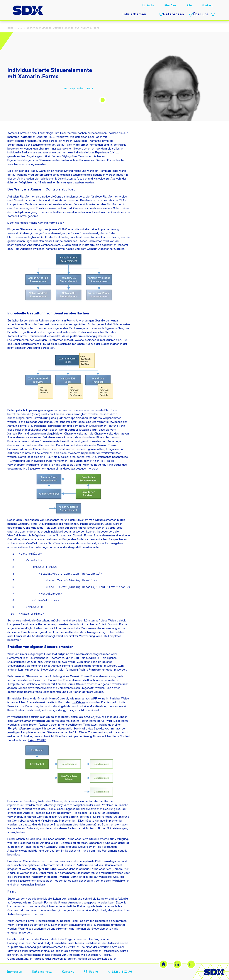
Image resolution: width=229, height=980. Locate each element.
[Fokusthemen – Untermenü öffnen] (161, 15)
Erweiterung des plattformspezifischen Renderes (68, 418)
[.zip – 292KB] (38, 740)
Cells (27, 528)
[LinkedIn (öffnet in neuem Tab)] (177, 964)
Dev (20, 28)
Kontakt (208, 5)
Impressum (14, 972)
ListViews (79, 703)
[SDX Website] (163, 964)
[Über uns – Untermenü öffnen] (213, 15)
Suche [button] (150, 6)
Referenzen (174, 14)
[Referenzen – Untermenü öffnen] (191, 15)
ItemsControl (59, 699)
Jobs (189, 5)
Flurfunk (170, 5)
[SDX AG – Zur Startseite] (28, 11)
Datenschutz (42, 972)
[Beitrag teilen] (10, 89)
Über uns (201, 14)
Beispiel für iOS (44, 869)
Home (10, 28)
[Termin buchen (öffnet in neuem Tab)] (191, 964)
